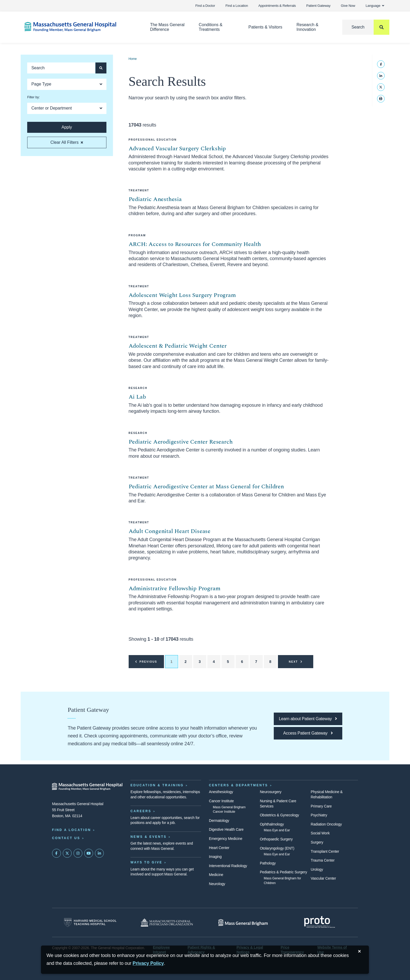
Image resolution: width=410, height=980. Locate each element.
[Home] (79, 27)
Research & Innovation (307, 27)
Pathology (268, 863)
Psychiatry (319, 815)
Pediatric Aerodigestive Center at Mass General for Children (206, 487)
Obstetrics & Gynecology (280, 815)
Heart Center (219, 848)
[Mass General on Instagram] (78, 853)
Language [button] (375, 6)
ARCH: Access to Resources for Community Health (195, 244)
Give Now (348, 6)
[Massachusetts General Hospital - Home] (87, 787)
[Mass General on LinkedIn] (99, 853)
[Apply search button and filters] (101, 68)
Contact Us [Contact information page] (66, 838)
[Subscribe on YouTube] (89, 853)
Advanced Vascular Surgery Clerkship (177, 149)
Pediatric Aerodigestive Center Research (181, 442)
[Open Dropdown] (67, 84)
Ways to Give (146, 862)
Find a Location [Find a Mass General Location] (72, 830)
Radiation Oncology (326, 824)
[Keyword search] (61, 68)
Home (133, 59)
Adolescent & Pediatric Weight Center (178, 346)
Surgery (317, 842)
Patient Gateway (318, 6)
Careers (141, 811)
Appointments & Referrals (277, 6)
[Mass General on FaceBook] (56, 853)
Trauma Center (323, 860)
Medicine (216, 875)
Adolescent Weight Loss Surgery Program (182, 295)
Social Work (320, 833)
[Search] (366, 27)
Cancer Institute (221, 801)
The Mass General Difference (167, 27)
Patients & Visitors (265, 27)
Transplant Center (325, 851)
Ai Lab (137, 397)
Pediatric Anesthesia (155, 199)
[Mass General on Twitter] (67, 853)
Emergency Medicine (226, 839)
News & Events (149, 837)
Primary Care (321, 806)
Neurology (217, 884)
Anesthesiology (221, 792)
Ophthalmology (272, 824)
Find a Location (237, 6)
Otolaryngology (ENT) (277, 848)
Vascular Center (323, 878)
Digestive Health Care (226, 829)
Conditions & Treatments (211, 27)
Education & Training (157, 785)
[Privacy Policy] (148, 963)
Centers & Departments (238, 785)
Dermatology (219, 821)
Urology (317, 869)
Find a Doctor (205, 6)
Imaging (215, 857)
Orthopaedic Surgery (276, 839)
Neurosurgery (271, 792)
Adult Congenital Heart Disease (170, 531)
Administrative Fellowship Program (175, 589)
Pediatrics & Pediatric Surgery (284, 872)
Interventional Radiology (228, 866)
